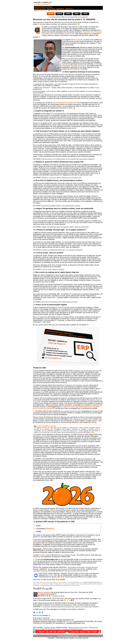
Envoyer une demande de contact (68, 636)
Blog (77, 14)
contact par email (59, 596)
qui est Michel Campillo (68, 555)
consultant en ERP (89, 466)
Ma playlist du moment (53, 629)
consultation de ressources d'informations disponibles (68, 569)
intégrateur (89, 398)
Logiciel (59, 14)
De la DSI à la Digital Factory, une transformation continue (61, 206)
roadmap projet (38, 403)
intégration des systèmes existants (77, 385)
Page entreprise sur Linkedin (78, 627)
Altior (38, 526)
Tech (85, 14)
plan (81, 571)
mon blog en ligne (70, 571)
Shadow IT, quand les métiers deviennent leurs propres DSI (61, 178)
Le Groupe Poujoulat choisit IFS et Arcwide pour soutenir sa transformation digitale (70, 607)
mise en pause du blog (90, 582)
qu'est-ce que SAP (86, 473)
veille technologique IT (85, 459)
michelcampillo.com (56, 11)
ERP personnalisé (45, 377)
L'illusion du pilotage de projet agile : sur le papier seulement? (62, 250)
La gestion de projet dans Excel (72, 629)
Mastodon (67, 605)
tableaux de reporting (43, 436)
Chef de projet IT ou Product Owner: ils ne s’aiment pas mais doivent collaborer (68, 159)
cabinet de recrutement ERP (83, 419)
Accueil (51, 14)
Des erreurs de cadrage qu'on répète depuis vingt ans (59, 302)
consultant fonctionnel (70, 411)
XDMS (39, 531)
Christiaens (41, 528)
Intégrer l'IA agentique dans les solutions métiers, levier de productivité (65, 227)
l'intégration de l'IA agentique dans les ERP (87, 371)
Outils (68, 14)
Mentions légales (50, 627)
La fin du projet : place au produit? (53, 269)
